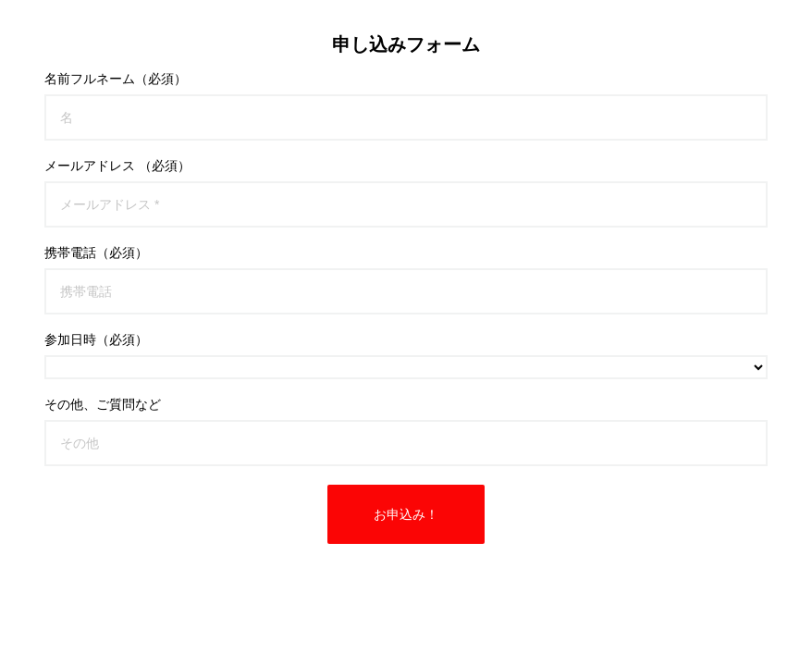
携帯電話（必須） (96, 253)
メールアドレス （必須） (117, 166)
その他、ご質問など (103, 404)
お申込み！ (406, 514)
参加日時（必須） (96, 339)
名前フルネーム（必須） (116, 79)
